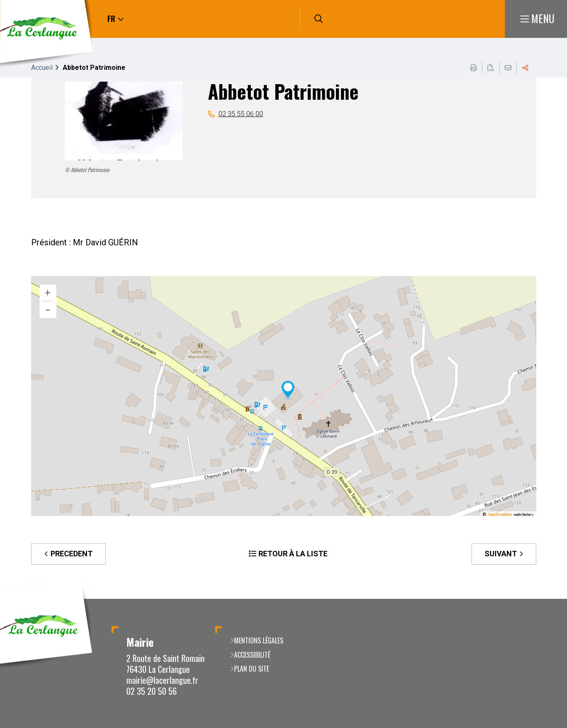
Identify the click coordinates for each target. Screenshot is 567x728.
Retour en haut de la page (548, 599)
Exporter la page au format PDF (491, 68)
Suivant (501, 554)
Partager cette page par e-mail (508, 68)
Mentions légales (259, 640)
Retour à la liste (293, 554)
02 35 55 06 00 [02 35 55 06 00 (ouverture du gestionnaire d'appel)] (241, 114)
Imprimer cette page (474, 68)
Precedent (72, 554)
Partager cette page (525, 68)
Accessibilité (252, 655)
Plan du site (252, 669)
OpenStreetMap (500, 515)
